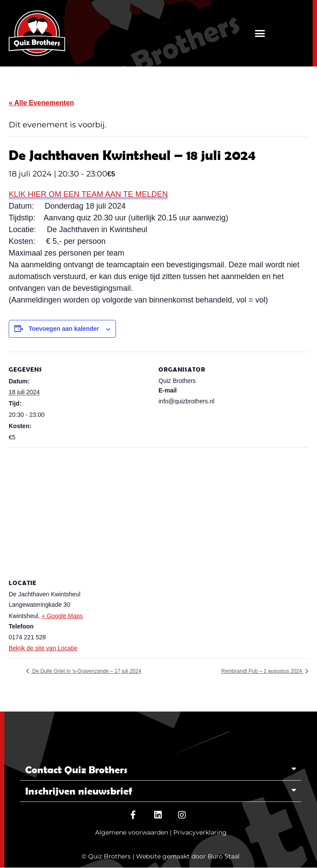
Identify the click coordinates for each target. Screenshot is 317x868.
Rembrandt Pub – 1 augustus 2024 (263, 671)
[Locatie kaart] (158, 510)
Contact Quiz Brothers (76, 770)
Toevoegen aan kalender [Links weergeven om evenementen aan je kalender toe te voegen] (64, 329)
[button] (260, 33)
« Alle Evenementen (41, 103)
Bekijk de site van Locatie (43, 648)
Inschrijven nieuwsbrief (79, 791)
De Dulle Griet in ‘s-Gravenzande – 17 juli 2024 (86, 671)
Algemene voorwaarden (132, 832)
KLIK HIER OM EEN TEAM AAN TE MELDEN (88, 194)
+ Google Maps (62, 616)
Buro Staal (224, 856)
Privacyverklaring (200, 832)
